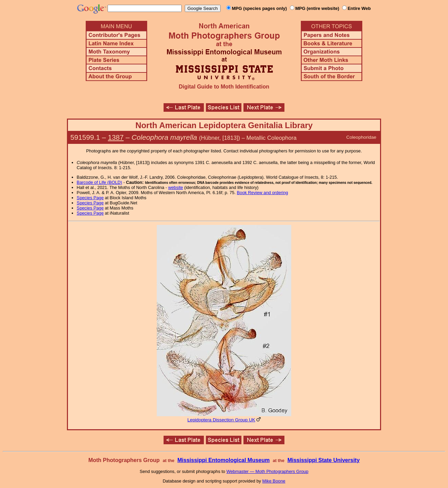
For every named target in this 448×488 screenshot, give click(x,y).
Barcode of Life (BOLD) (100, 182)
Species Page (90, 198)
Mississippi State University (324, 460)
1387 (116, 137)
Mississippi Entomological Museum (223, 460)
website (176, 187)
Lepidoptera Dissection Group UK (221, 420)
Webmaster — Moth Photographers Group (267, 471)
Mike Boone (274, 481)
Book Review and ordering (263, 193)
